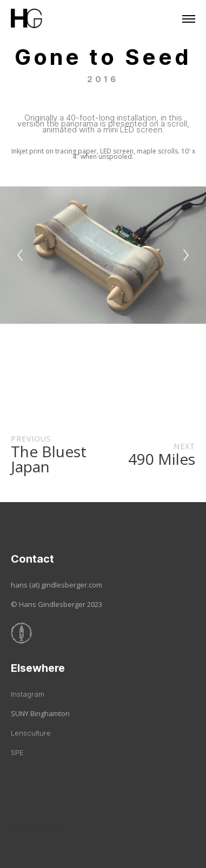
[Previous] (20, 255)
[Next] (186, 255)
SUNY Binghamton (40, 713)
